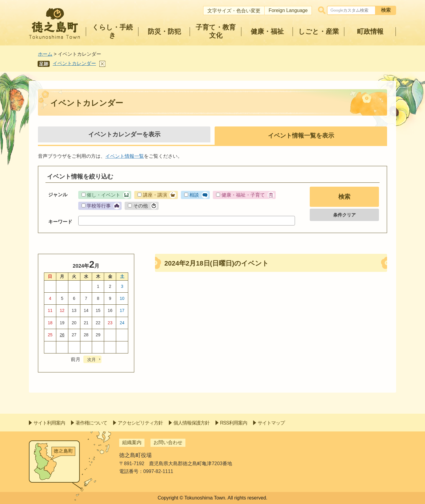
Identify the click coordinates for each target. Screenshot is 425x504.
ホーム (45, 54)
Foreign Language (288, 10)
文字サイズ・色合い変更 (234, 11)
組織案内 (132, 442)
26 (62, 335)
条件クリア (344, 215)
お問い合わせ (168, 442)
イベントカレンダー (74, 63)
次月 (92, 359)
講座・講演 (155, 195)
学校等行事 (99, 206)
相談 (194, 195)
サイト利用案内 (49, 423)
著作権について (91, 423)
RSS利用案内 (234, 423)
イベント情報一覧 (125, 156)
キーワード (60, 222)
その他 (141, 206)
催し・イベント (104, 195)
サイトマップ (271, 423)
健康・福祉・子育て (243, 195)
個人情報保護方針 (191, 423)
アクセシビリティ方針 (140, 423)
